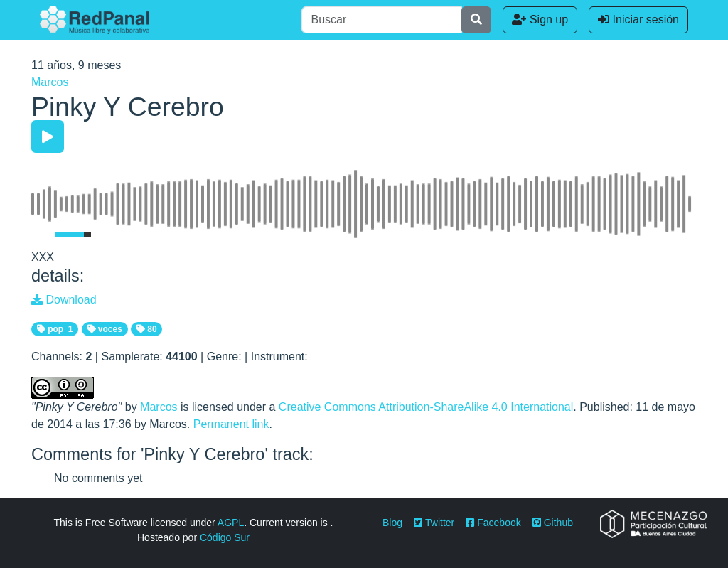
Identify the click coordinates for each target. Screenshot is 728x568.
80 (147, 329)
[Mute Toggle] (41, 235)
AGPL (231, 523)
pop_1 (55, 329)
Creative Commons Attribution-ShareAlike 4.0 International (426, 407)
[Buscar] (382, 20)
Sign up (540, 20)
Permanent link (231, 424)
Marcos (50, 82)
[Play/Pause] (48, 136)
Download (64, 300)
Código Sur (225, 537)
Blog (392, 523)
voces (105, 329)
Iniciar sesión (638, 20)
